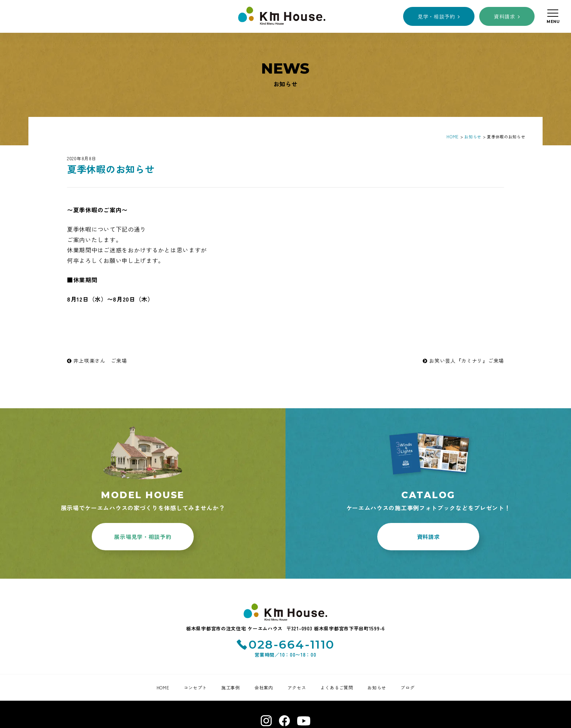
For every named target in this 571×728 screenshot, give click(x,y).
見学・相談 (436, 16)
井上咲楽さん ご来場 (97, 361)
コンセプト (196, 687)
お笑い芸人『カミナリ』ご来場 (463, 361)
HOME (163, 687)
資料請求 (505, 16)
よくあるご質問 (337, 687)
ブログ (407, 687)
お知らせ (377, 687)
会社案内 (264, 687)
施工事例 (231, 687)
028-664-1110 (292, 644)
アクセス (297, 687)
